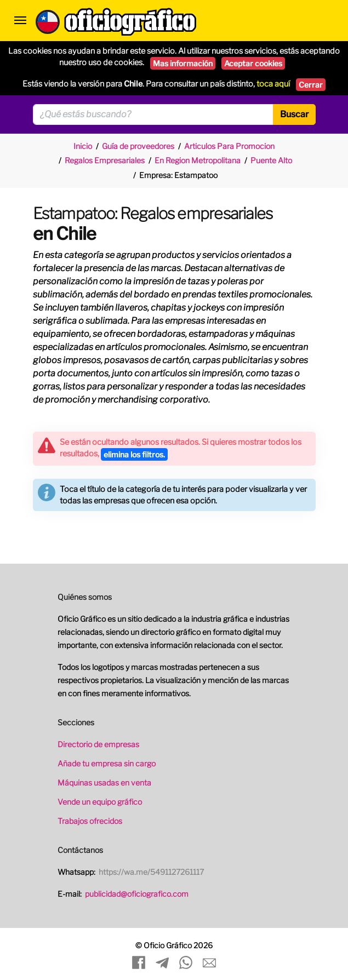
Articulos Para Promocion (229, 146)
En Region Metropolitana (198, 160)
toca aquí (273, 84)
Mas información (183, 63)
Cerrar (311, 85)
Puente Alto (271, 160)
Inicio (83, 146)
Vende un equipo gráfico (100, 802)
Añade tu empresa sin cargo (107, 763)
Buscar (294, 114)
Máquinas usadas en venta (104, 783)
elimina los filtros (134, 454)
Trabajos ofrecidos (90, 821)
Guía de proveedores (138, 146)
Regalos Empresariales (105, 160)
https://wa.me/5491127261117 (151, 872)
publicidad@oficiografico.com (137, 894)
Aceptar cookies (253, 63)
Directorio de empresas (98, 744)
